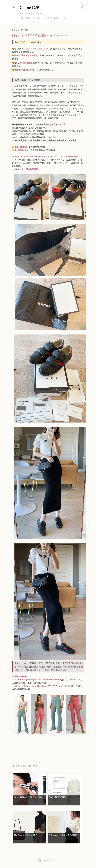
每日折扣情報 (24, 750)
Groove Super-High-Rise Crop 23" (33, 686)
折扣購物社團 (26, 63)
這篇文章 (62, 125)
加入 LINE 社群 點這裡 (37, 49)
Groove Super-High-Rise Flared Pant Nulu (37, 680)
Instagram (20, 70)
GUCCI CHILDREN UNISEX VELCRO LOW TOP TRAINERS (44, 157)
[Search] (82, 7)
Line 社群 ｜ (38, 18)
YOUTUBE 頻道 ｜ (52, 18)
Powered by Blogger (48, 860)
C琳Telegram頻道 (28, 55)
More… (63, 18)
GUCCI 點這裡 (22, 150)
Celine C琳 (29, 7)
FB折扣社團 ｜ (25, 18)
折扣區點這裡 (21, 147)
